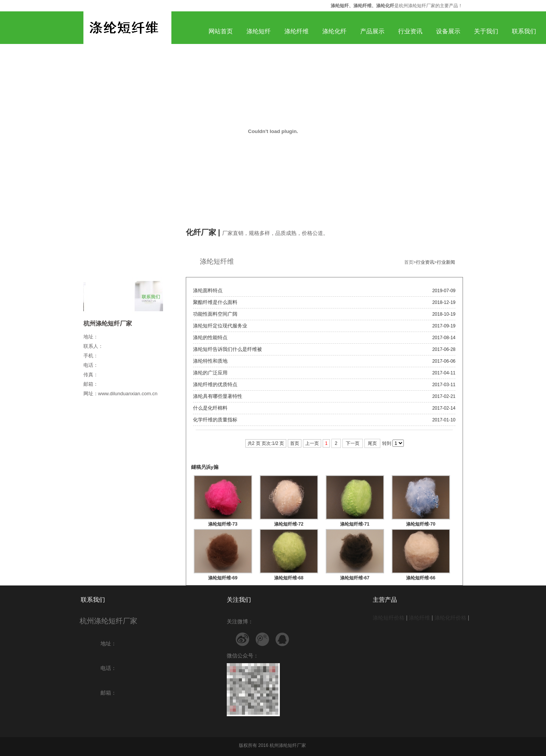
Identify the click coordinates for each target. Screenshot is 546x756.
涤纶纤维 (297, 31)
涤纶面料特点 (208, 290)
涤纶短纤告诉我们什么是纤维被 (227, 349)
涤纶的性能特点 (210, 337)
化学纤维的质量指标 (215, 420)
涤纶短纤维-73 (223, 524)
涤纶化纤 (334, 31)
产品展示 (372, 31)
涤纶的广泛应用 (210, 373)
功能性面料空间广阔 (215, 314)
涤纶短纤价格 (389, 618)
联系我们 (524, 31)
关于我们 (486, 31)
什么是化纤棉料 (210, 408)
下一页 (353, 443)
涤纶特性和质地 (210, 361)
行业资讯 (410, 31)
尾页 (372, 443)
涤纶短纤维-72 (289, 524)
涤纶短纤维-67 (355, 578)
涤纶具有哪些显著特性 (218, 396)
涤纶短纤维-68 (289, 578)
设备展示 (448, 31)
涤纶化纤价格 (450, 618)
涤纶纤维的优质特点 (215, 384)
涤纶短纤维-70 (421, 524)
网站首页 (221, 31)
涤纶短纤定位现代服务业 (220, 326)
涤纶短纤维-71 (355, 524)
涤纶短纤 (259, 31)
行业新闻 (446, 262)
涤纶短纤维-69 (223, 578)
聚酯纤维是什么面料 (215, 302)
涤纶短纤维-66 (421, 578)
